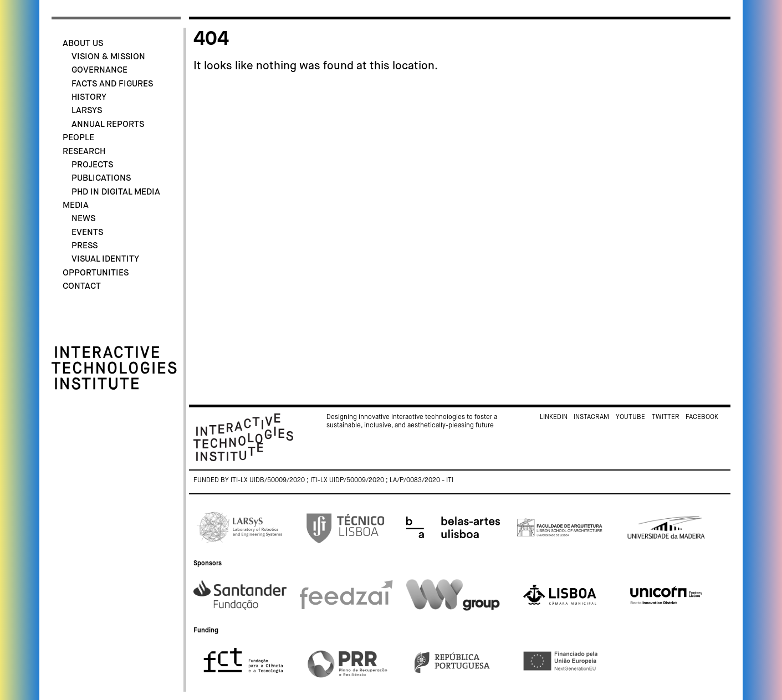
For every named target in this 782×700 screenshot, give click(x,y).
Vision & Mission (108, 57)
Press (85, 246)
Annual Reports (108, 124)
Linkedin (554, 417)
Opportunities (96, 273)
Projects (92, 165)
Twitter (666, 417)
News (83, 219)
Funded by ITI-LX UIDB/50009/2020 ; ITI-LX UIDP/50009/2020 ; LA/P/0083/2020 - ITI (323, 481)
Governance (99, 70)
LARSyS (87, 111)
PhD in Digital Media (116, 192)
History (89, 97)
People (78, 138)
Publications (101, 178)
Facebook (702, 417)
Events (87, 233)
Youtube (630, 417)
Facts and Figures (112, 84)
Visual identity (105, 259)
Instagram (591, 417)
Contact (82, 286)
